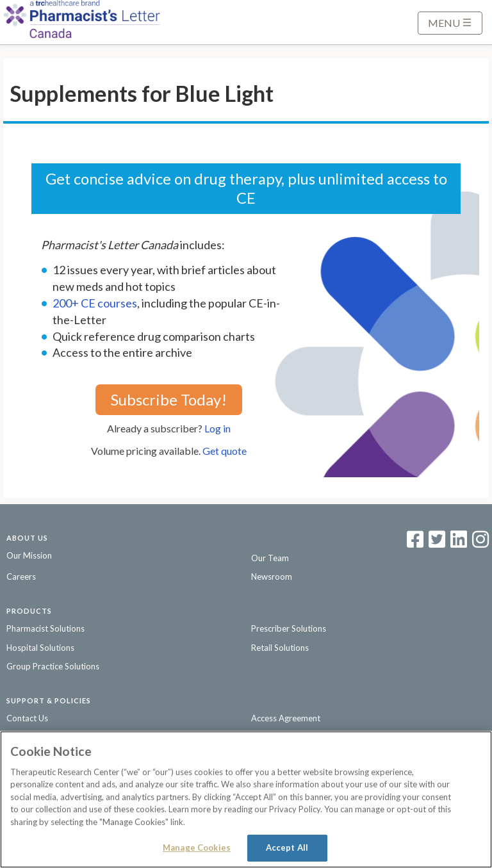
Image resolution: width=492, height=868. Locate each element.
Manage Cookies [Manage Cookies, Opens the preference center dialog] (197, 848)
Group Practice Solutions (53, 666)
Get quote (225, 451)
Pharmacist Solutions (45, 628)
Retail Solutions (280, 648)
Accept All (287, 848)
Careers (21, 577)
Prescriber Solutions (289, 628)
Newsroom (272, 577)
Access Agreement (286, 718)
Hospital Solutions (40, 648)
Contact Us (27, 718)
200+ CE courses (95, 303)
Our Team (270, 558)
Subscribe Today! (169, 399)
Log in (217, 428)
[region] (246, 799)
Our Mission (29, 555)
